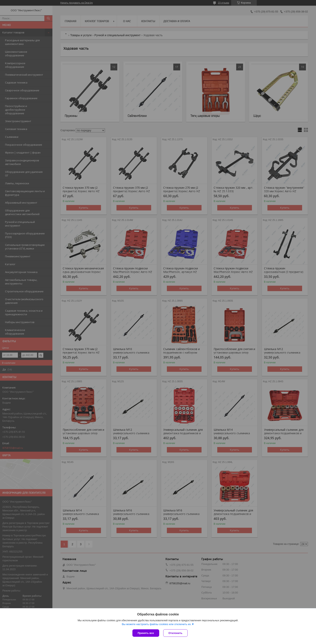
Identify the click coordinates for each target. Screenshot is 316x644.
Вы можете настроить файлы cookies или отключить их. (157, 624)
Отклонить (175, 633)
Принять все (146, 633)
